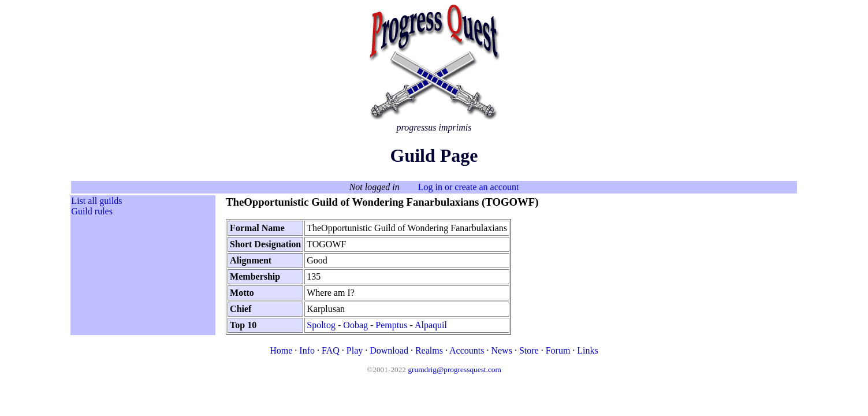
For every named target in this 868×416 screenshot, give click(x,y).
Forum (558, 350)
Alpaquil (431, 325)
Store (529, 350)
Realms (429, 350)
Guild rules (92, 211)
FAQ (331, 350)
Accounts (467, 350)
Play (355, 350)
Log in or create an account (469, 187)
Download (389, 350)
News (501, 350)
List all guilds (96, 201)
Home (281, 350)
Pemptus (391, 325)
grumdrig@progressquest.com (454, 369)
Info (307, 350)
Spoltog (321, 325)
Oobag (355, 325)
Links (587, 350)
